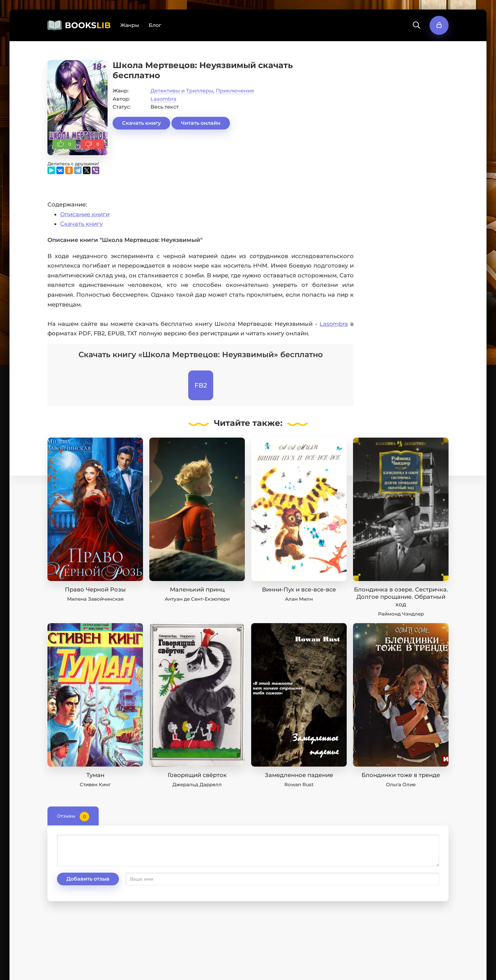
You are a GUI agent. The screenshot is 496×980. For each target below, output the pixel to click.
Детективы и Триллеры (182, 91)
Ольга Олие (401, 784)
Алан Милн (299, 599)
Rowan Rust (299, 784)
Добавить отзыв (88, 879)
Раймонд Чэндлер (401, 614)
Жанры (130, 25)
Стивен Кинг (95, 784)
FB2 (201, 385)
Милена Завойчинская (95, 599)
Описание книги (85, 214)
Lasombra (164, 99)
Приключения (235, 91)
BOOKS (88, 25)
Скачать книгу (141, 123)
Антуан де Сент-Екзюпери (197, 599)
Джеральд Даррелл (197, 784)
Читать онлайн (201, 123)
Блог (155, 25)
